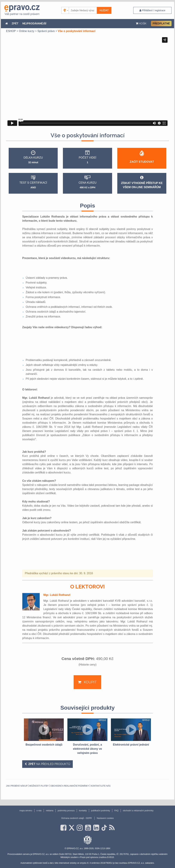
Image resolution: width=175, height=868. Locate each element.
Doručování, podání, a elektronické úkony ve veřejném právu (87, 749)
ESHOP (11, 31)
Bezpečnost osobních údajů (44, 745)
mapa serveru (26, 811)
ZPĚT (15, 24)
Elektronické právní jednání (131, 745)
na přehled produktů (49, 764)
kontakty (83, 811)
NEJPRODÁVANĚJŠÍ (34, 24)
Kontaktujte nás (101, 786)
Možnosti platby (39, 786)
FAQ (116, 811)
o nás (39, 811)
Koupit (90, 682)
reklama (50, 811)
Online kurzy (27, 31)
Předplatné (161, 24)
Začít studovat (142, 162)
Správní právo (46, 31)
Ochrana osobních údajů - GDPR (76, 818)
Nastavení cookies (105, 818)
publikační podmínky (101, 811)
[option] (44, 733)
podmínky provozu (66, 811)
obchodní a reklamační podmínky (70, 786)
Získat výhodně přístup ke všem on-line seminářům (142, 182)
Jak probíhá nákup (17, 786)
